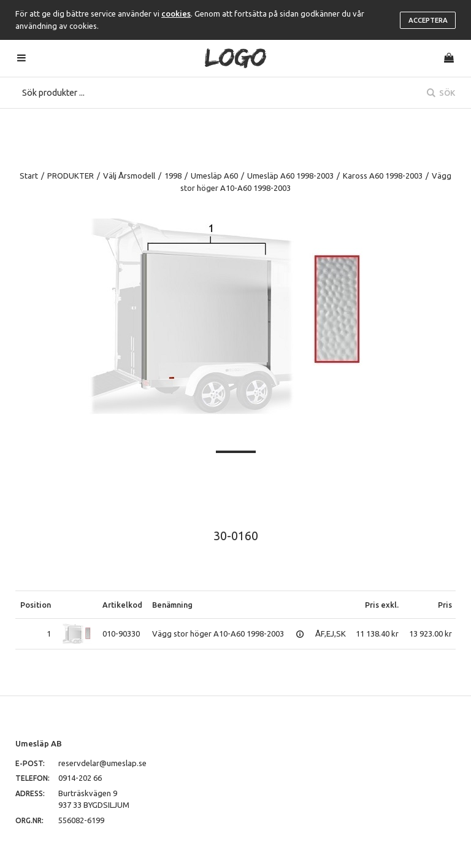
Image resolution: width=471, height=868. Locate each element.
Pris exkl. (382, 605)
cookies (176, 14)
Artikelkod (122, 605)
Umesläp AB (39, 743)
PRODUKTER (71, 176)
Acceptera (428, 20)
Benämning (172, 605)
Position (36, 605)
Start (29, 176)
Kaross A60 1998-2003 (383, 176)
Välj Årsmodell (129, 176)
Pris (445, 605)
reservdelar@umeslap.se (102, 763)
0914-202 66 (80, 778)
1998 (173, 176)
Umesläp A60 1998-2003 (290, 176)
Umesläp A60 (214, 176)
